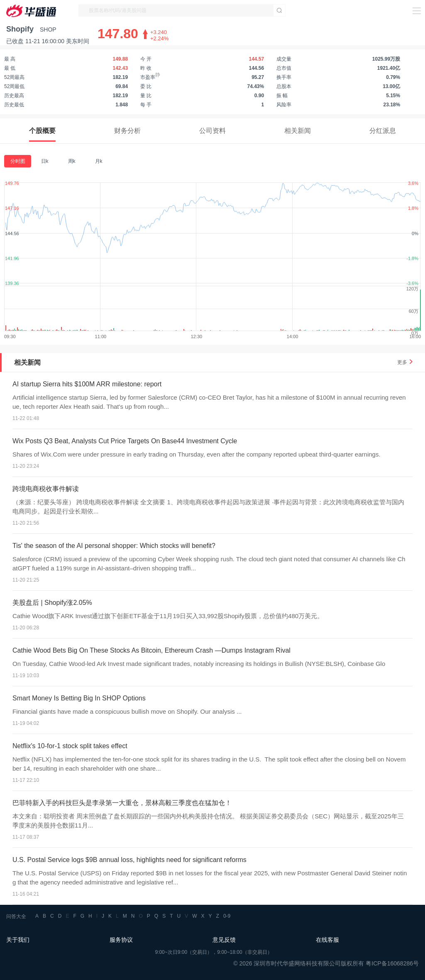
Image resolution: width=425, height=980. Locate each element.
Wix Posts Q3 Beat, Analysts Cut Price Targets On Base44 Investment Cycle (125, 441)
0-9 (227, 916)
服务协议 (121, 940)
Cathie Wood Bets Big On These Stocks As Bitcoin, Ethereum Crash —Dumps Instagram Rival (151, 650)
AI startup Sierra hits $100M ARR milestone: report (87, 384)
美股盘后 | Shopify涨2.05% (52, 603)
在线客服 (327, 940)
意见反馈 (224, 940)
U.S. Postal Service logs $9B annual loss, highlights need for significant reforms (129, 860)
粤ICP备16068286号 (392, 963)
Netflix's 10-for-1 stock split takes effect (70, 746)
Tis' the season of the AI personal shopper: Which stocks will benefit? (114, 546)
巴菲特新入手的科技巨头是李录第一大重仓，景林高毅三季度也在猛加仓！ (122, 803)
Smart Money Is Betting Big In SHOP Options (79, 698)
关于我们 (18, 940)
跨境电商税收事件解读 (46, 489)
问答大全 (16, 916)
